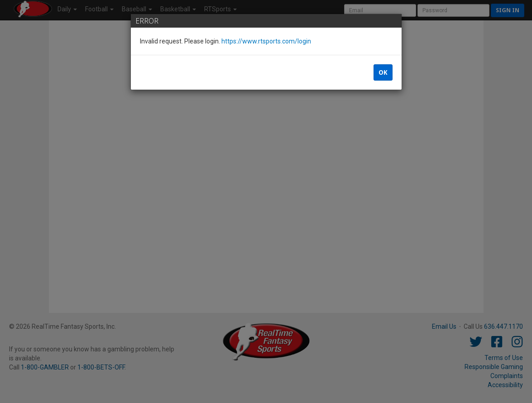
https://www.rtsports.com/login (266, 41)
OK (383, 72)
